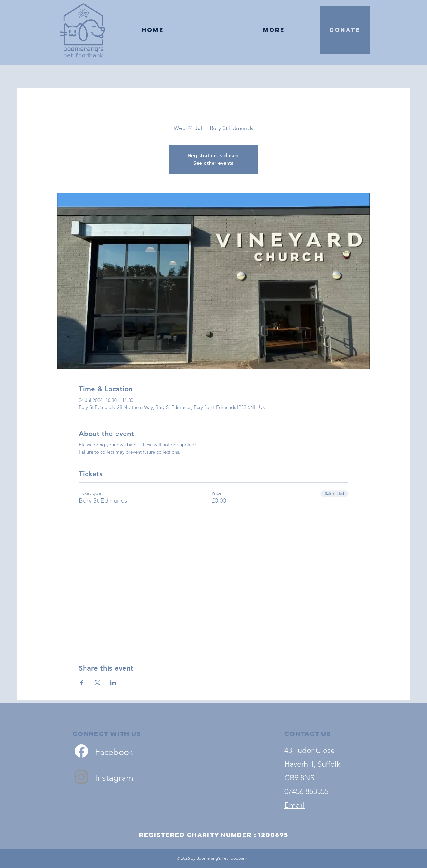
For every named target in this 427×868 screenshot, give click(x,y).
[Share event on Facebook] (82, 683)
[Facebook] (81, 751)
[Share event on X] (97, 683)
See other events (213, 163)
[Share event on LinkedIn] (113, 683)
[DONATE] (345, 30)
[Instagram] (81, 777)
